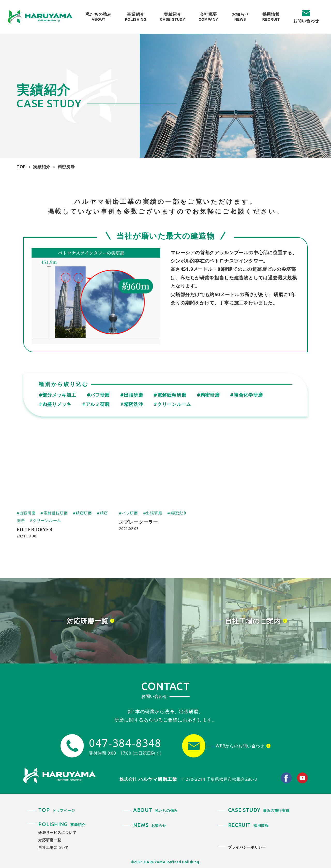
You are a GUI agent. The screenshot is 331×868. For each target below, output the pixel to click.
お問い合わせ (306, 21)
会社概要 (208, 17)
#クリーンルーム (172, 404)
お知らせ (240, 17)
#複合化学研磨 (246, 395)
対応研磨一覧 (50, 840)
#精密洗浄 (132, 404)
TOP (21, 167)
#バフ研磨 (98, 395)
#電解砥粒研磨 (170, 395)
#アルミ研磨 (96, 404)
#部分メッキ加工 (58, 395)
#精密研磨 (208, 395)
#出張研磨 (132, 395)
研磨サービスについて (57, 832)
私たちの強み (99, 17)
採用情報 (271, 17)
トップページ (57, 810)
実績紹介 (173, 17)
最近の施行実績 (259, 810)
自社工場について (54, 847)
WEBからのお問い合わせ (240, 746)
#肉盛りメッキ (55, 404)
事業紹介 (136, 17)
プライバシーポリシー (247, 847)
